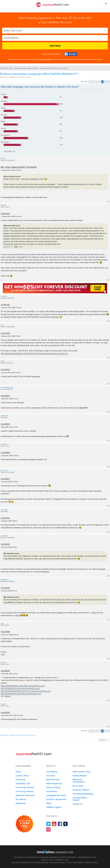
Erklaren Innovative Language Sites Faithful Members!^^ (39, 74)
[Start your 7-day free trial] (25, 824)
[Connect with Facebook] (71, 54)
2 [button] (96, 82)
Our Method (52, 772)
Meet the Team (53, 780)
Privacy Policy (47, 59)
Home (18, 772)
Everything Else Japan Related (26, 68)
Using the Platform (81, 790)
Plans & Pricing (53, 787)
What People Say (54, 783)
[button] (105, 5)
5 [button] (105, 82)
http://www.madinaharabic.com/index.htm (18, 353)
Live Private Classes (25, 787)
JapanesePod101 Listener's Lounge (54, 68)
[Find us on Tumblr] (65, 824)
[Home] (52, 7)
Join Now (55, 46)
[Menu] (5, 5)
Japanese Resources (25, 795)
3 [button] (99, 82)
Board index (8, 68)
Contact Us (78, 804)
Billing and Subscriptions (79, 781)
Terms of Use (37, 59)
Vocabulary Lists (23, 783)
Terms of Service (85, 863)
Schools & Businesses (56, 799)
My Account (78, 786)
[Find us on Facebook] (60, 824)
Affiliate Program (54, 807)
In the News (52, 791)
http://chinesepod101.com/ (12, 686)
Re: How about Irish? (13, 167)
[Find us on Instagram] (48, 829)
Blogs (49, 803)
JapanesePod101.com (87, 857)
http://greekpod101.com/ (11, 694)
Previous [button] (90, 82)
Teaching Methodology (83, 794)
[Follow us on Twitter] (48, 824)
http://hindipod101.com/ (11, 688)
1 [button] (93, 82)
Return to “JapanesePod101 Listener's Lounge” (19, 735)
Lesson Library (22, 776)
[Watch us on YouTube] (54, 824)
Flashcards (20, 780)
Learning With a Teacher (80, 799)
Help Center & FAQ (81, 772)
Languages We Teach (56, 795)
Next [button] (109, 82)
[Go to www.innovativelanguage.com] (55, 851)
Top (108, 202)
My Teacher (21, 799)
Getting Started (79, 776)
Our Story (51, 776)
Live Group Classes (24, 791)
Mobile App (21, 803)
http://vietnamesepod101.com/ (13, 691)
